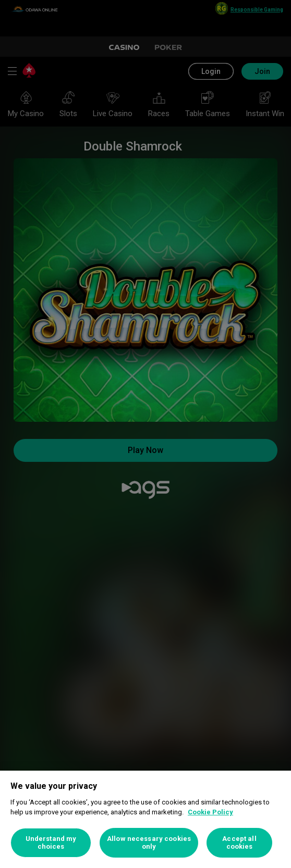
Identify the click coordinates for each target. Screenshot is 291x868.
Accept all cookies (239, 843)
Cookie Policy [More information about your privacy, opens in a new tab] (210, 812)
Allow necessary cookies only (149, 843)
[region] (145, 819)
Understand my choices (51, 843)
